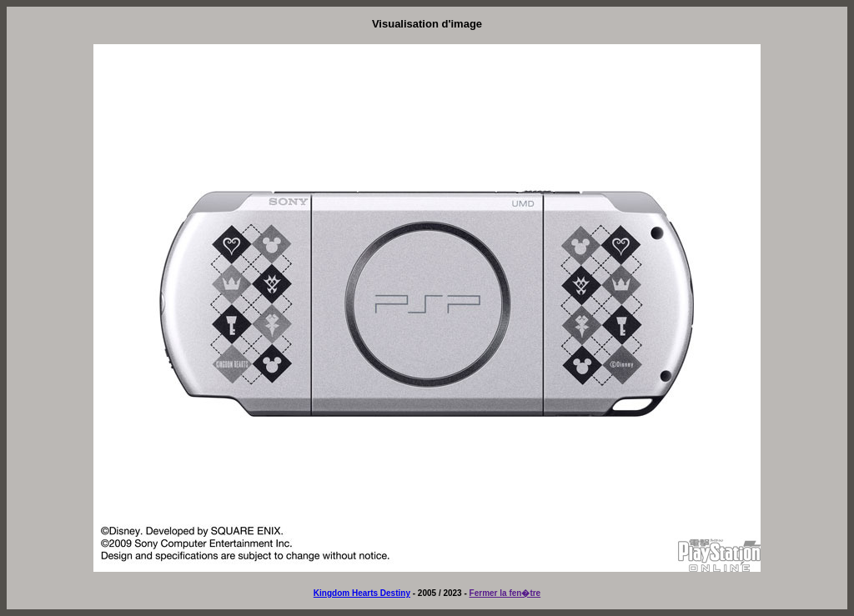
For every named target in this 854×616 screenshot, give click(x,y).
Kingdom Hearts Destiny (362, 593)
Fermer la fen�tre (505, 593)
